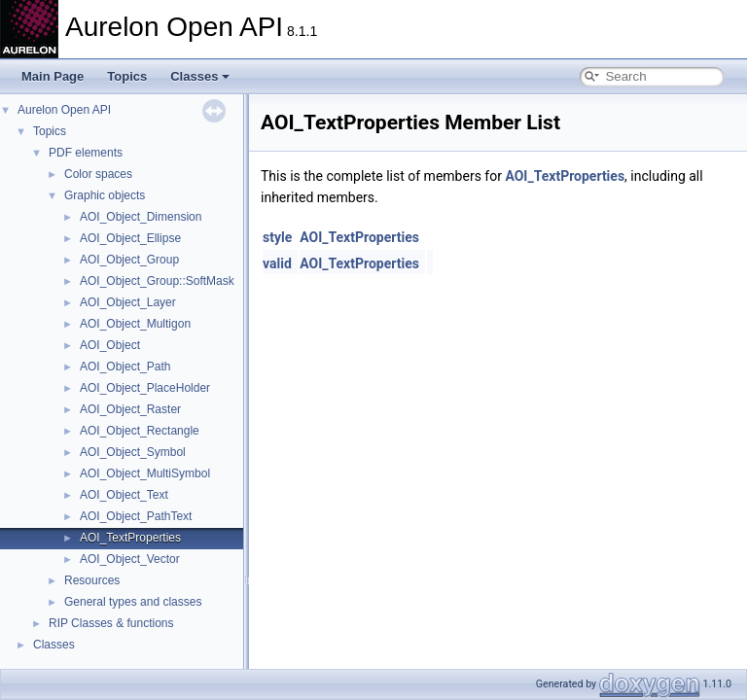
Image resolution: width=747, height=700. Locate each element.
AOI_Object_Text (124, 495)
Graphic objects (105, 195)
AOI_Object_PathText (136, 516)
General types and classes (133, 602)
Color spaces (98, 174)
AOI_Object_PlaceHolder (145, 388)
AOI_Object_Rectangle (140, 431)
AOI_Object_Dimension (141, 217)
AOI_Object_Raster (130, 409)
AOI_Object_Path (125, 367)
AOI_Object (110, 345)
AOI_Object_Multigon (135, 324)
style (277, 237)
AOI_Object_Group (129, 260)
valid (277, 263)
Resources (92, 580)
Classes (200, 76)
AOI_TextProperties (130, 538)
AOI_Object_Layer (128, 302)
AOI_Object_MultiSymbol (145, 473)
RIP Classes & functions (111, 623)
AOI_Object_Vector (130, 559)
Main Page (53, 76)
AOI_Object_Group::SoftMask (157, 281)
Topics (127, 76)
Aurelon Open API (64, 110)
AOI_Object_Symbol (133, 452)
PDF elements (86, 153)
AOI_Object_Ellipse (130, 238)
